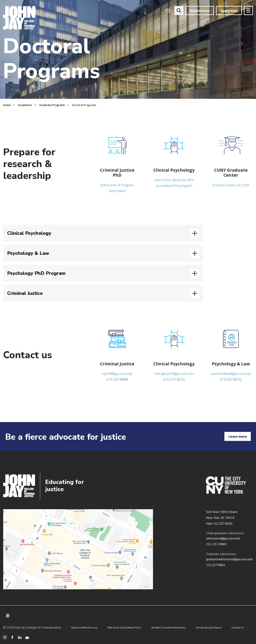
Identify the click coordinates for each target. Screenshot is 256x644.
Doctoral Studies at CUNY (231, 185)
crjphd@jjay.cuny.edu (117, 373)
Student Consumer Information (168, 628)
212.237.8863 (216, 565)
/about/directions (78, 549)
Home (7, 105)
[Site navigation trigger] (248, 11)
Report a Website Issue (84, 628)
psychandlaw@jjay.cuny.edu (231, 373)
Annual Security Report (209, 628)
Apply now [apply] (229, 11)
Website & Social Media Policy (124, 628)
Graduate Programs (52, 105)
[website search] (179, 11)
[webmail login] (168, 11)
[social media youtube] (27, 637)
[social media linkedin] (20, 637)
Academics (25, 105)
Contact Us (238, 628)
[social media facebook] (12, 637)
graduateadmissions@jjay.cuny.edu (229, 559)
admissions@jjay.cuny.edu (223, 538)
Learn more (238, 436)
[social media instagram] (5, 637)
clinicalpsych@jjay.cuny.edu (174, 373)
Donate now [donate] (200, 11)
